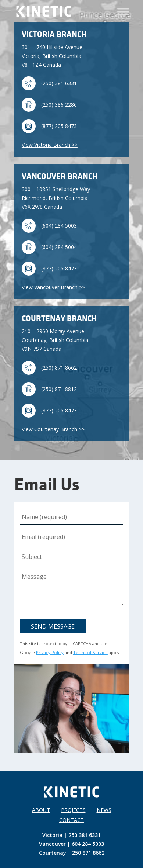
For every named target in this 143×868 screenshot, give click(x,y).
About (41, 810)
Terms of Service (90, 652)
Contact (71, 820)
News (104, 810)
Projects (73, 810)
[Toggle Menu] (123, 12)
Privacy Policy (50, 652)
